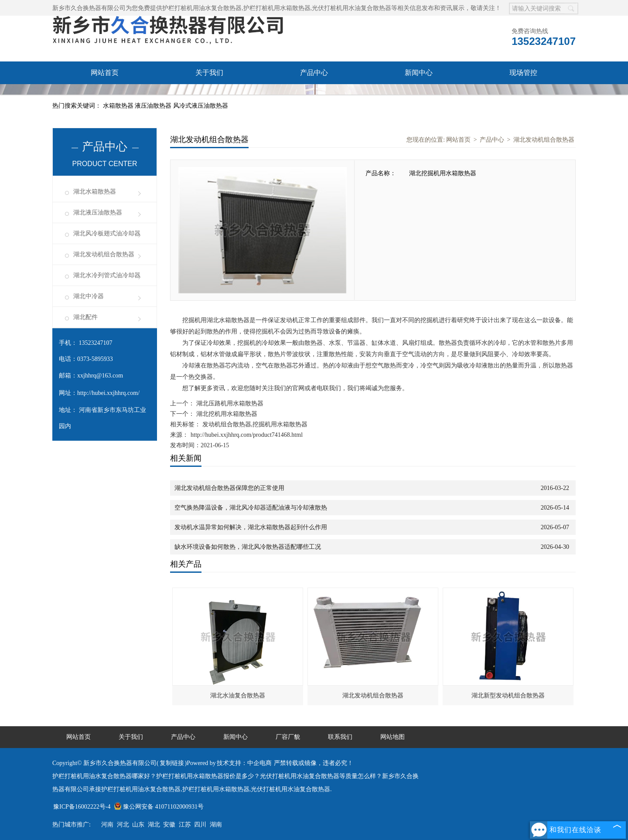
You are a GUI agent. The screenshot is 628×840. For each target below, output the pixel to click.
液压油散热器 (154, 106)
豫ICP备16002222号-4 (82, 807)
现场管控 (523, 73)
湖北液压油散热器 (98, 213)
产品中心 (314, 73)
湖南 (216, 825)
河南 (107, 825)
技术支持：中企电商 (244, 763)
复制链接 (172, 763)
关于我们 (209, 73)
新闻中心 (419, 73)
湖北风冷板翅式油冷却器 (107, 233)
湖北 (154, 825)
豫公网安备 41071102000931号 (159, 807)
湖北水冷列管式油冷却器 (107, 275)
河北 (123, 825)
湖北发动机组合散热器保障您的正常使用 (229, 488)
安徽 (169, 825)
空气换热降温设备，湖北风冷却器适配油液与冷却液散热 (251, 508)
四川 (200, 825)
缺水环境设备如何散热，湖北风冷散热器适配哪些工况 (248, 547)
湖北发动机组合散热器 (104, 254)
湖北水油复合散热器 (238, 695)
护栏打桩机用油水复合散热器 (202, 8)
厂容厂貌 (105, 95)
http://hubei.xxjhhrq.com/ (108, 393)
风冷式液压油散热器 (201, 106)
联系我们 (209, 95)
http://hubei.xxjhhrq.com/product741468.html (247, 435)
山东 (138, 825)
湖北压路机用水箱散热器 (229, 403)
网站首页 (105, 73)
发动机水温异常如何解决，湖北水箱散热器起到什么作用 (251, 527)
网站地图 (392, 737)
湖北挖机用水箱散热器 (226, 414)
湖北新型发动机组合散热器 (508, 695)
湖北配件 (85, 317)
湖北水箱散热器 (95, 192)
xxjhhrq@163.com (100, 376)
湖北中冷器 (89, 296)
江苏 (185, 825)
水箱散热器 (119, 106)
